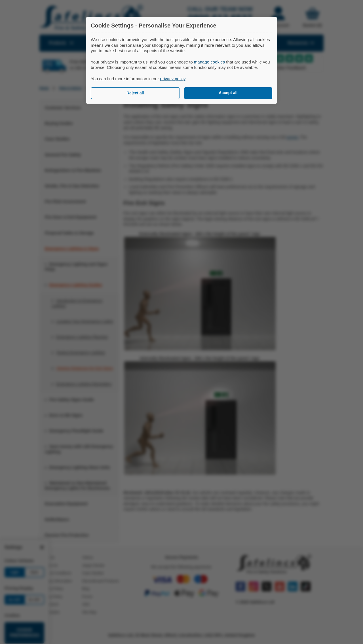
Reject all (135, 93)
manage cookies (209, 62)
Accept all (228, 93)
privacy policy (173, 79)
